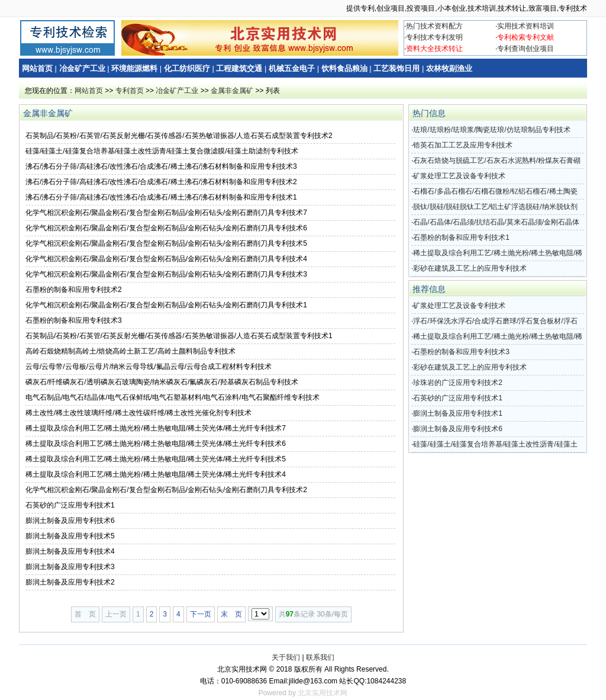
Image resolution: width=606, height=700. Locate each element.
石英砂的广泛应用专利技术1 (70, 505)
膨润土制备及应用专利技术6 (70, 521)
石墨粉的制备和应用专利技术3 (74, 320)
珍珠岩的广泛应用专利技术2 (458, 383)
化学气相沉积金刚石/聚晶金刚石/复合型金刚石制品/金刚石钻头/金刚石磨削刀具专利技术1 (166, 305)
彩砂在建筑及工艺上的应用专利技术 (470, 268)
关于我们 (286, 657)
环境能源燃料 (134, 68)
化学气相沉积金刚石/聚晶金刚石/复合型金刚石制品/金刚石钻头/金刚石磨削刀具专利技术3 (166, 274)
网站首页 (37, 68)
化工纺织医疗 (187, 68)
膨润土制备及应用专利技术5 (70, 536)
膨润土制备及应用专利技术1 (458, 413)
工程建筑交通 (239, 68)
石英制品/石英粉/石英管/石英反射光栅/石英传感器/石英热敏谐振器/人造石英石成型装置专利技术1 (179, 336)
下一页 (201, 614)
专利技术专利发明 (434, 37)
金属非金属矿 (232, 91)
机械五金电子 (292, 68)
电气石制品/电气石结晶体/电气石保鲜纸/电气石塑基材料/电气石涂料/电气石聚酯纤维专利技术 (173, 397)
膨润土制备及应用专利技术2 (70, 582)
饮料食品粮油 (344, 68)
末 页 (231, 614)
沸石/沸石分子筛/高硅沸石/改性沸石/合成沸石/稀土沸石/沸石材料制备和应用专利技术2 (161, 182)
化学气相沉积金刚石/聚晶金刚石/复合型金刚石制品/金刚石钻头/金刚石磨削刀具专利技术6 (166, 228)
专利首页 (130, 91)
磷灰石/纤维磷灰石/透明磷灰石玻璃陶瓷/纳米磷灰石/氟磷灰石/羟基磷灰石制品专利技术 (162, 382)
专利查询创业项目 (526, 49)
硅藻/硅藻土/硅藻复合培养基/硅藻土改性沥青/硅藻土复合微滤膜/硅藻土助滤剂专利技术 (162, 151)
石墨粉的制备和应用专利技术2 (74, 290)
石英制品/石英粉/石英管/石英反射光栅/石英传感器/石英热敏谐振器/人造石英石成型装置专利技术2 (179, 136)
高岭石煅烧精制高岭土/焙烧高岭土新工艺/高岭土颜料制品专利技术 (130, 351)
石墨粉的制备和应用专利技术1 (461, 237)
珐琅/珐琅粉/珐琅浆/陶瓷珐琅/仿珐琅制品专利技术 (491, 130)
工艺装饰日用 (397, 68)
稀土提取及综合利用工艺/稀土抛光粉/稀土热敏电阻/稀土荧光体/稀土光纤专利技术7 (156, 428)
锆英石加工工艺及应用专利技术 (463, 145)
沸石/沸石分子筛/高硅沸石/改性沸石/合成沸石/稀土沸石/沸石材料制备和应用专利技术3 (161, 166)
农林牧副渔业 (449, 68)
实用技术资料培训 (526, 26)
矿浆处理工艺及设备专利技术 (459, 176)
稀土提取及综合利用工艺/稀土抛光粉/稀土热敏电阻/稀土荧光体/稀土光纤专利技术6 (156, 444)
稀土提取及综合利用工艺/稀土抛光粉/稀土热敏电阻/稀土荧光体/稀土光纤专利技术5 (156, 459)
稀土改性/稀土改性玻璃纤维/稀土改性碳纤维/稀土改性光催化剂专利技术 (138, 413)
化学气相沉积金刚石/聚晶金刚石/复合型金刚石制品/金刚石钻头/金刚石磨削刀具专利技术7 (166, 213)
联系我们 (320, 657)
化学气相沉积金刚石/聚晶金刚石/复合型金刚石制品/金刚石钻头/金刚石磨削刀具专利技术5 (166, 243)
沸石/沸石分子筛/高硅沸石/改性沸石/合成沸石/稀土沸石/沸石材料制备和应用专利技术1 (161, 197)
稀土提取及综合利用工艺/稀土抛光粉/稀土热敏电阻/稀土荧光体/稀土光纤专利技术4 (156, 474)
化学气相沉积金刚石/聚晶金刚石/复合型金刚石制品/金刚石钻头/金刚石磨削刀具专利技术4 (166, 259)
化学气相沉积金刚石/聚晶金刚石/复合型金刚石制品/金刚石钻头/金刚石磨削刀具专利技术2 (166, 490)
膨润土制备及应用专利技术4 (70, 551)
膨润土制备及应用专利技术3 (70, 567)
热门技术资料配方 (434, 26)
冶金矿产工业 (82, 68)
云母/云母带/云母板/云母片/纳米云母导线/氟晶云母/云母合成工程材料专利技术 (149, 367)
